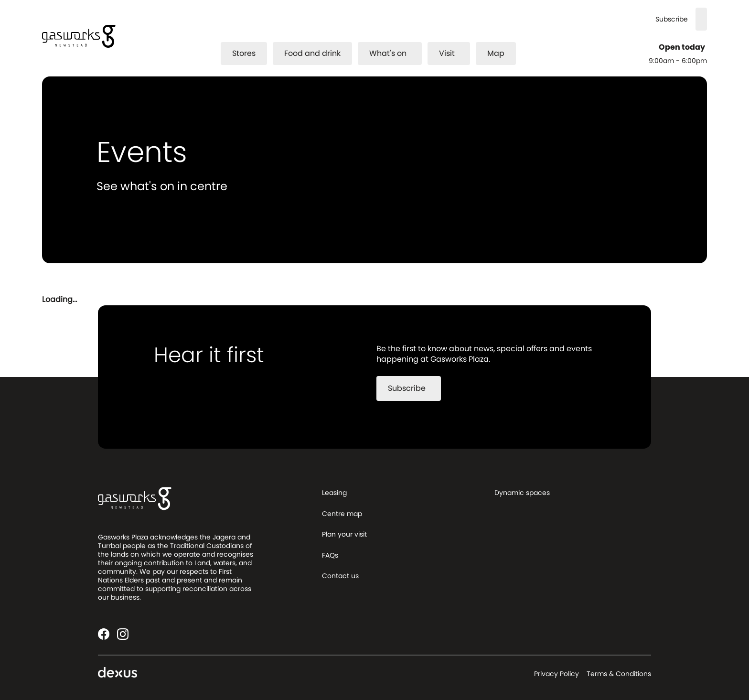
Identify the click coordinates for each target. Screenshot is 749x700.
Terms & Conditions (619, 674)
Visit (453, 53)
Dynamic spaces (522, 493)
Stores (244, 53)
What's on (394, 53)
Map (496, 53)
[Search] (701, 19)
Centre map (342, 514)
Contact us (340, 576)
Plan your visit (344, 534)
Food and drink (312, 53)
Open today (683, 47)
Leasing (334, 493)
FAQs (330, 555)
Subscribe (672, 19)
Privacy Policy (556, 674)
